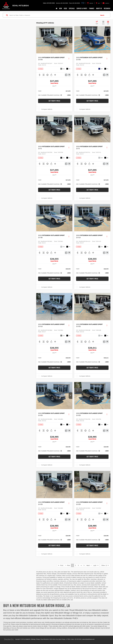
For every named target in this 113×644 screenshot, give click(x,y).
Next (89, 565)
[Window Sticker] (69, 75)
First (61, 565)
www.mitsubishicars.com (88, 639)
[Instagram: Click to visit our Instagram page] (84, 3)
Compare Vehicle (47, 109)
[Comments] (66, 75)
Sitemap (33, 639)
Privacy (38, 639)
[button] (71, 40)
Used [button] (65, 8)
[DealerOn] (9, 639)
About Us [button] (99, 8)
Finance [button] (92, 8)
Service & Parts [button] (82, 8)
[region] (54, 93)
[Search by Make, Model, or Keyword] (54, 15)
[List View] (108, 23)
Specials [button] (72, 8)
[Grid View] (103, 23)
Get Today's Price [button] (54, 101)
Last (96, 565)
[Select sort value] (97, 23)
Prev (68, 565)
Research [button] (107, 8)
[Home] (57, 9)
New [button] (61, 8)
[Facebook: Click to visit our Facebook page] (82, 3)
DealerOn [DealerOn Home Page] (28, 639)
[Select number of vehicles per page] (105, 565)
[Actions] (69, 59)
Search (102, 15)
